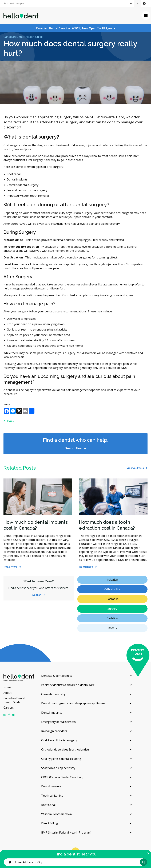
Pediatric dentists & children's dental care (68, 685)
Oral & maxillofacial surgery (59, 740)
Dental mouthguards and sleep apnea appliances (73, 703)
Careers (9, 708)
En (138, 3)
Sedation (112, 618)
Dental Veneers (51, 786)
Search (37, 595)
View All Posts (135, 468)
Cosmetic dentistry (53, 694)
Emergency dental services (58, 722)
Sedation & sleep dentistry (58, 768)
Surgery (112, 609)
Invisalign (112, 580)
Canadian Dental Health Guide (23, 37)
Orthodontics (112, 589)
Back (11, 421)
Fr (131, 3)
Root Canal (48, 805)
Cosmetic (112, 599)
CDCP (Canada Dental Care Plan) (62, 777)
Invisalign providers (54, 731)
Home (7, 687)
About (7, 693)
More (111, 628)
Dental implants (52, 713)
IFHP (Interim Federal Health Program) (66, 832)
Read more (11, 567)
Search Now (74, 448)
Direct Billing (50, 823)
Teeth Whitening (52, 796)
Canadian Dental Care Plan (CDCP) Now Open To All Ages (74, 28)
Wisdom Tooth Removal (57, 814)
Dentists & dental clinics (57, 676)
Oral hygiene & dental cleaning (61, 759)
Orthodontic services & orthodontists (65, 749)
